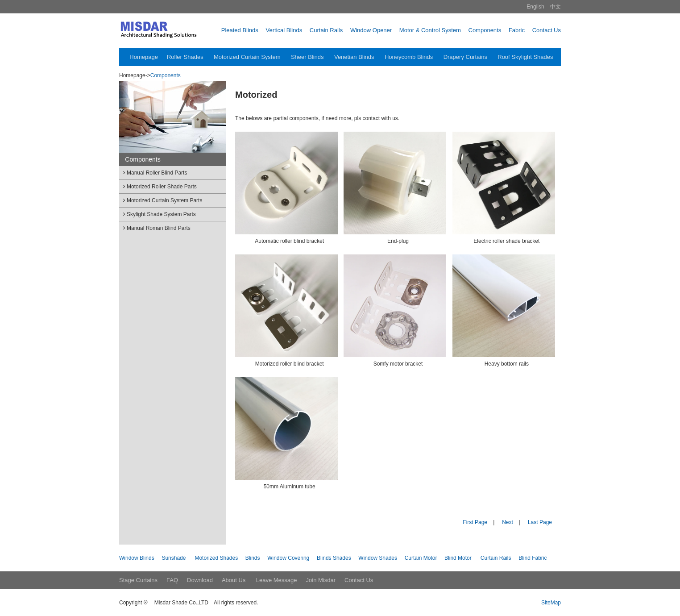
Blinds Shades (334, 558)
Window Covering (288, 558)
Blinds (253, 558)
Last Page (540, 522)
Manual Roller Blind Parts (154, 172)
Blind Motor (458, 558)
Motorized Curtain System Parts (162, 200)
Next (508, 522)
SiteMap (551, 603)
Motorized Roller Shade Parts (159, 186)
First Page (475, 522)
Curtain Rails (496, 558)
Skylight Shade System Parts (159, 214)
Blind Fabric (533, 558)
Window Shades (378, 558)
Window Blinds (137, 558)
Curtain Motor (421, 558)
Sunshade (174, 558)
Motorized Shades (216, 558)
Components (166, 75)
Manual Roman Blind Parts (156, 227)
